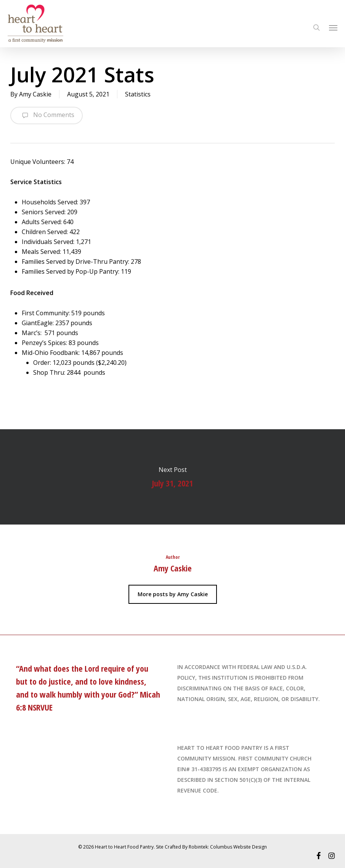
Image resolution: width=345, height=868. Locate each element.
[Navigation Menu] (333, 27)
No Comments (47, 116)
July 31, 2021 (172, 477)
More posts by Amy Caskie (173, 594)
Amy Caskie (35, 94)
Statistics (138, 94)
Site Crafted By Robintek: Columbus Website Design (211, 847)
